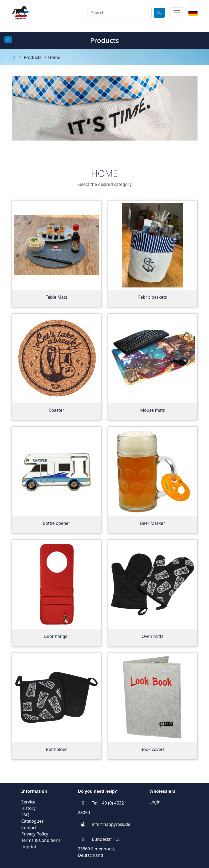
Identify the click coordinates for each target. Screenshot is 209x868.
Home (54, 57)
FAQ (25, 815)
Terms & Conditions (41, 840)
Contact (29, 827)
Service (28, 802)
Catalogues (33, 821)
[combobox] (120, 13)
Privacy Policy (35, 834)
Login (155, 802)
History (29, 808)
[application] (105, 120)
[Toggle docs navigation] (8, 40)
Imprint (29, 847)
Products (33, 57)
